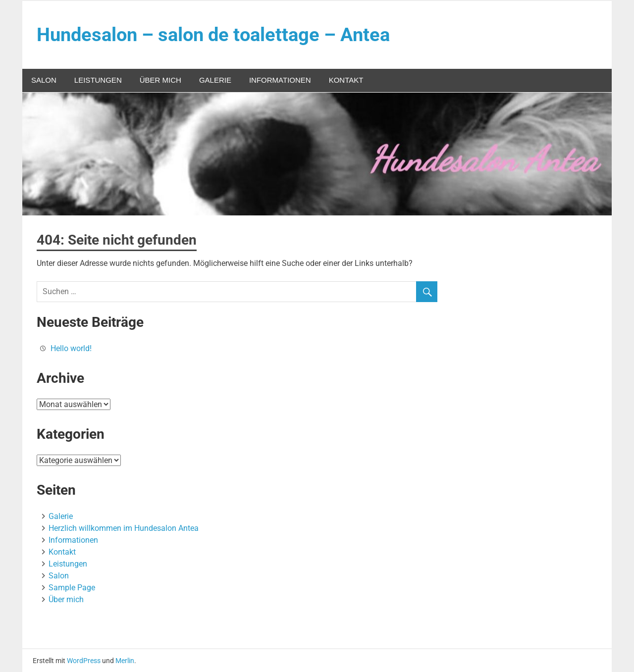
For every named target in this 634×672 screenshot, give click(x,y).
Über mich (160, 80)
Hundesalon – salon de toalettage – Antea (213, 35)
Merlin (125, 661)
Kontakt (346, 80)
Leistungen (98, 80)
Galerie (215, 80)
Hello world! (71, 348)
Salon (44, 80)
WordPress (84, 661)
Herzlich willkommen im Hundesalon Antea (124, 528)
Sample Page (72, 588)
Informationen (280, 80)
